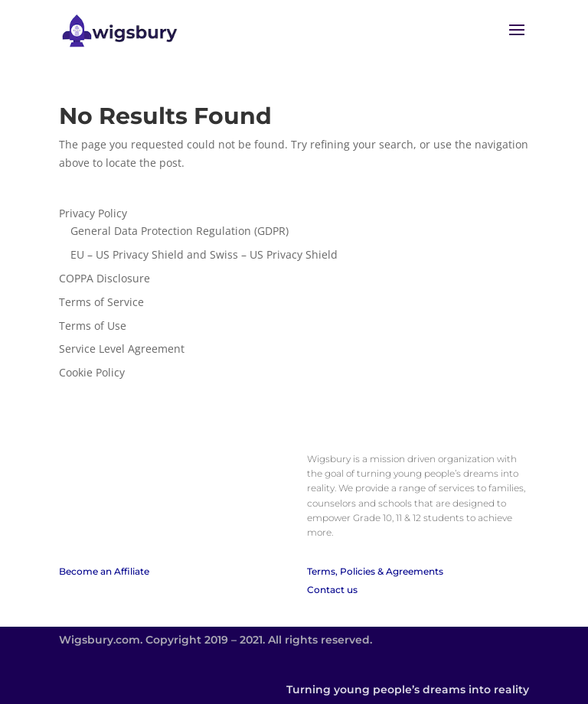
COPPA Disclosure (105, 278)
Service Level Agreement (122, 349)
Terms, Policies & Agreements (375, 571)
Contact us (332, 590)
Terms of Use (93, 326)
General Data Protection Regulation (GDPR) (180, 231)
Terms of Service (101, 302)
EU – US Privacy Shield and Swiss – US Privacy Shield (204, 254)
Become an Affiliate (104, 571)
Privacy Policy (93, 213)
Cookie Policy (92, 372)
